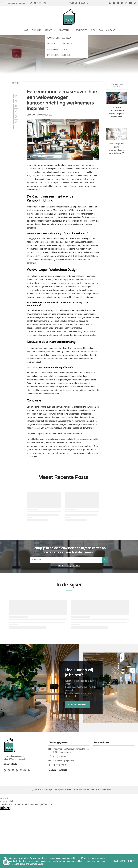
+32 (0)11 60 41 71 (62, 756)
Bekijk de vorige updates (69, 566)
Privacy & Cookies (81, 789)
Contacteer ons (78, 705)
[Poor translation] (7, 808)
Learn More (119, 861)
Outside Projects (79, 3)
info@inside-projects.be (64, 761)
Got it (131, 861)
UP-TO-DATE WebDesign (101, 789)
